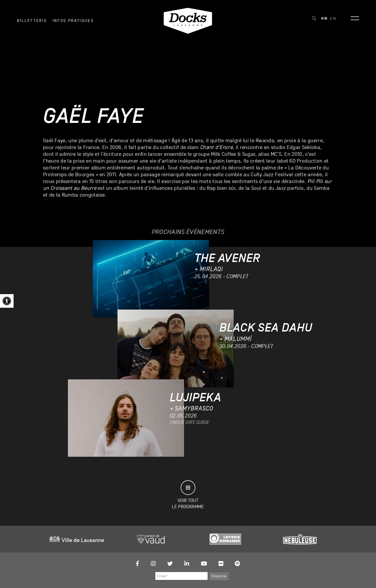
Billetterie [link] (32, 21)
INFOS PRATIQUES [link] (73, 21)
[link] (7, 301)
